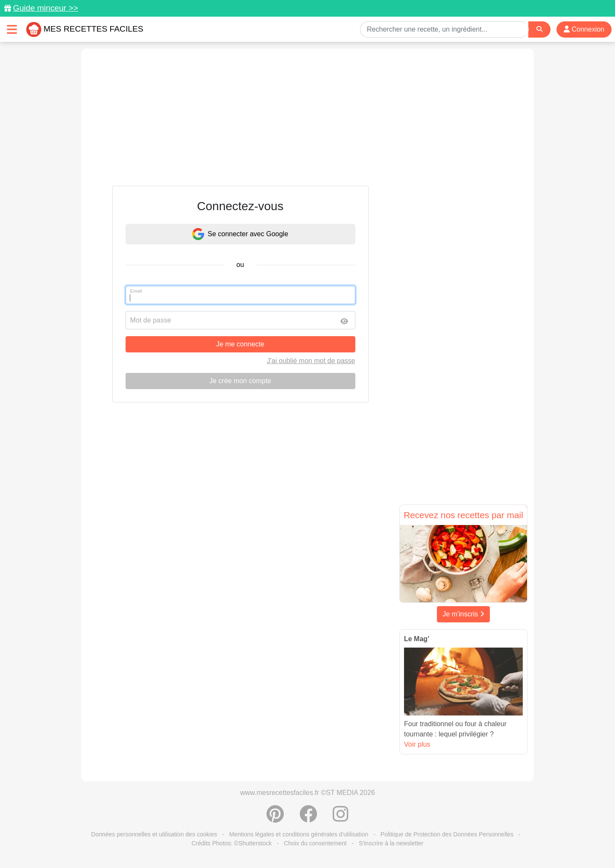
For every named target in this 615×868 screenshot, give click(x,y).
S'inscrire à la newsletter (391, 843)
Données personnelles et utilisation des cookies (154, 834)
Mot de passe (151, 320)
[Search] (539, 29)
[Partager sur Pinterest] (275, 818)
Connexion (584, 29)
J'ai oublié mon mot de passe (311, 361)
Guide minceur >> (45, 8)
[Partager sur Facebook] (308, 818)
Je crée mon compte (240, 381)
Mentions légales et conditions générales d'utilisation (299, 834)
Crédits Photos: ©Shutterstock (231, 843)
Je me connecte (240, 344)
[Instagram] (341, 818)
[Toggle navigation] (12, 29)
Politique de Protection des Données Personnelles (447, 834)
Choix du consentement (315, 843)
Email (136, 291)
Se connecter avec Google (240, 234)
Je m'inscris (463, 614)
